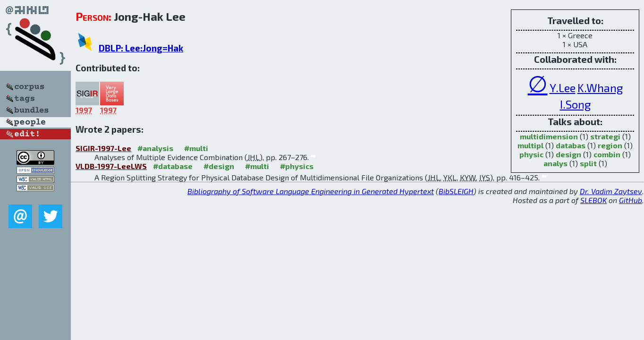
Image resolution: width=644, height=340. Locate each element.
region (610, 145)
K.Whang (600, 88)
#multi (196, 148)
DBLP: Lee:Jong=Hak (141, 48)
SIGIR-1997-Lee (103, 148)
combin (607, 154)
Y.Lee (563, 88)
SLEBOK (593, 200)
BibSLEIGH (456, 191)
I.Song (575, 104)
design (568, 154)
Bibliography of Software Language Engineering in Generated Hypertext (311, 191)
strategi (605, 136)
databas (571, 145)
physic (531, 154)
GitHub (631, 200)
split (588, 163)
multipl (530, 145)
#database (173, 166)
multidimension (549, 136)
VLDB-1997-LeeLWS (111, 166)
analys (555, 163)
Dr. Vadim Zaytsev (611, 191)
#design (219, 166)
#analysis (155, 148)
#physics (297, 166)
